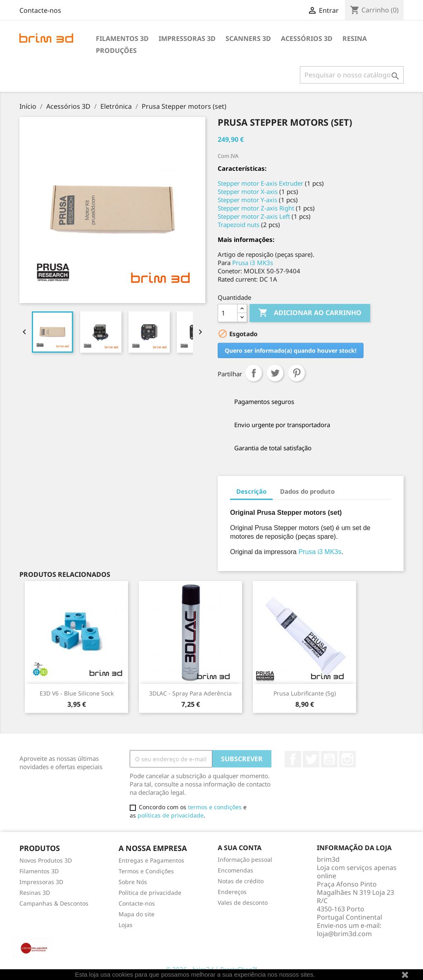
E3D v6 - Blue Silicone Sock (77, 693)
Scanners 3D (248, 38)
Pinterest (297, 373)
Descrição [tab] (251, 491)
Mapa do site (137, 914)
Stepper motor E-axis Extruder (260, 183)
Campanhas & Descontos (54, 903)
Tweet (275, 373)
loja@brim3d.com (344, 934)
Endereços (232, 892)
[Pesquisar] (352, 75)
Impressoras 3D (187, 38)
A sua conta (240, 848)
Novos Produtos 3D (46, 860)
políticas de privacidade (171, 815)
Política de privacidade (150, 893)
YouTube (329, 759)
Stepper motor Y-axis (247, 200)
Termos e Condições (146, 871)
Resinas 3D (35, 893)
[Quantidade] (228, 313)
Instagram (347, 759)
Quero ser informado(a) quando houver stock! (291, 350)
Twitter (311, 759)
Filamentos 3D (122, 38)
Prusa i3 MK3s (253, 263)
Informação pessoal (245, 859)
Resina (355, 38)
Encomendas (235, 870)
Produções (116, 50)
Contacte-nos (40, 10)
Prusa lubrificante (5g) (305, 693)
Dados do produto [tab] (307, 491)
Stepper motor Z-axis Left (254, 216)
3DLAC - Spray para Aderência (190, 693)
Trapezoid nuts (239, 225)
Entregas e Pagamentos (151, 860)
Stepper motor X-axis (248, 191)
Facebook (293, 759)
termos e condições (215, 807)
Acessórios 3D (307, 38)
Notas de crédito (241, 881)
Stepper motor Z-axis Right (256, 208)
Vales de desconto (243, 902)
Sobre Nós (133, 882)
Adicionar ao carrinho (310, 313)
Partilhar (254, 373)
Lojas (126, 925)
